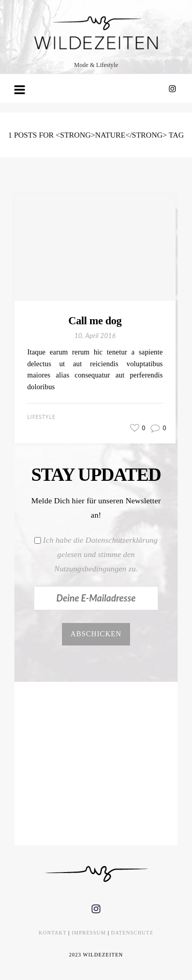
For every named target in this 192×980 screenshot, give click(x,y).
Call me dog (95, 321)
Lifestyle (41, 417)
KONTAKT (53, 933)
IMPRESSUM (89, 933)
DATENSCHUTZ (132, 933)
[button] (166, 203)
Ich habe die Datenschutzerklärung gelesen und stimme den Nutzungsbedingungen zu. (100, 554)
